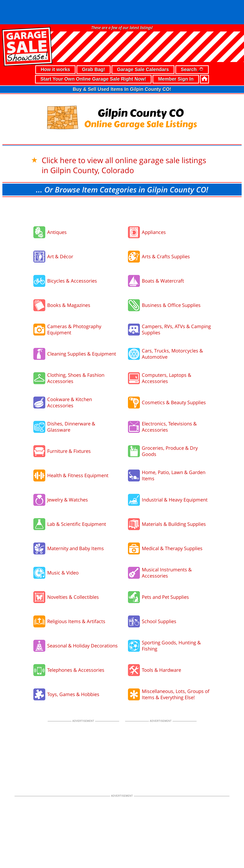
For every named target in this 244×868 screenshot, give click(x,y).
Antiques (57, 208)
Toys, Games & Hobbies (73, 670)
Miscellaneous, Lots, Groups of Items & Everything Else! (176, 670)
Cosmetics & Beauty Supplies (174, 378)
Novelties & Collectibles (73, 573)
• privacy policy (17, 851)
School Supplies (159, 597)
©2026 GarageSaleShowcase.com (210, 850)
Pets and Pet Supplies (165, 573)
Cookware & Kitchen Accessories (70, 378)
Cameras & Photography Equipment (74, 305)
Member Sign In (176, 55)
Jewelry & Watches (68, 475)
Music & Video (63, 548)
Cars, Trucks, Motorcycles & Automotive (172, 329)
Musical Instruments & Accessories (167, 548)
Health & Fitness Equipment (78, 451)
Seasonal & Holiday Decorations (82, 621)
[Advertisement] (122, 186)
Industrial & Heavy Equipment (175, 475)
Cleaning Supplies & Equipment (82, 329)
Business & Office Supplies (171, 281)
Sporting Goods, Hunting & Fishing (171, 621)
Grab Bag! (94, 45)
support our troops (228, 859)
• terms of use (43, 851)
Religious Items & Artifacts (76, 597)
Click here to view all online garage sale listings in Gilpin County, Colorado (124, 141)
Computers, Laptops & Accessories (167, 354)
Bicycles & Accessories (72, 256)
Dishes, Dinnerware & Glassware (71, 402)
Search (192, 45)
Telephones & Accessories (76, 646)
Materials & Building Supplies (174, 500)
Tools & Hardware (161, 646)
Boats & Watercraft (163, 256)
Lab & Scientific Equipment (77, 500)
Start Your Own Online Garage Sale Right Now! (93, 55)
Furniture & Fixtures (69, 427)
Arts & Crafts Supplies (166, 232)
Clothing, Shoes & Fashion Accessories (76, 354)
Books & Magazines (69, 281)
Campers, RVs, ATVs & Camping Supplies (176, 305)
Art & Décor (60, 232)
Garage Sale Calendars (143, 45)
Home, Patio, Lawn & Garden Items (174, 451)
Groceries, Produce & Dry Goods (170, 427)
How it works (55, 45)
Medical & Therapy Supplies (172, 524)
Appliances (154, 208)
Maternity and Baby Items (76, 524)
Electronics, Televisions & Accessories (169, 402)
